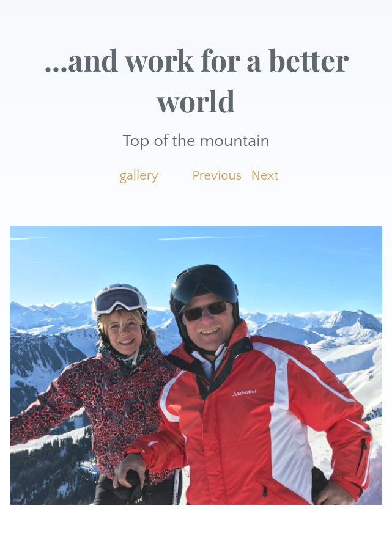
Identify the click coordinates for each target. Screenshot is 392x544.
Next (265, 176)
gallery (139, 176)
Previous (217, 176)
